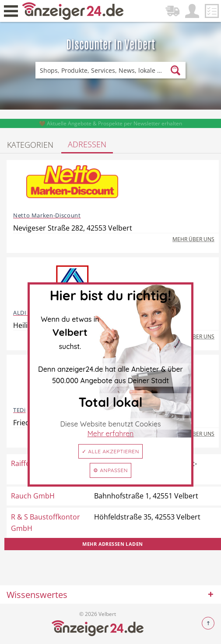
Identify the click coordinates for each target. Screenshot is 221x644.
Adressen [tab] (87, 144)
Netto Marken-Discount (47, 215)
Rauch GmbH (33, 496)
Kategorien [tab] (30, 145)
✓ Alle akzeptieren (110, 451)
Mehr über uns (193, 239)
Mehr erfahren (111, 434)
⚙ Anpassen (110, 470)
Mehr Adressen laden (112, 544)
